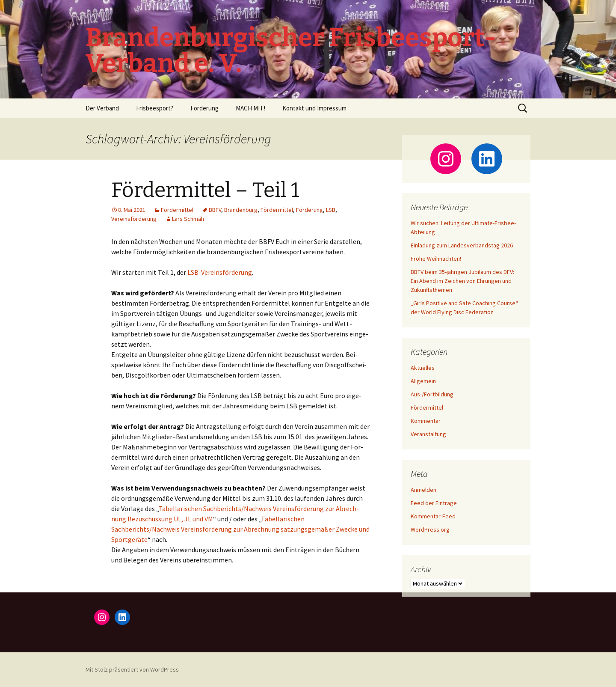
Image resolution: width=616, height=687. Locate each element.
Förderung (204, 108)
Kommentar (426, 421)
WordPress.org (430, 529)
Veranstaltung (428, 434)
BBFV (215, 210)
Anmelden (423, 490)
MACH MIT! (250, 108)
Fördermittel (177, 210)
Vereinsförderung (134, 219)
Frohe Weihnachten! (436, 259)
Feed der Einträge (434, 503)
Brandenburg (241, 210)
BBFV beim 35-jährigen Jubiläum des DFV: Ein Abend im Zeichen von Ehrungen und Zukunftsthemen (462, 281)
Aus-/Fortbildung (432, 394)
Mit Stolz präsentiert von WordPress (132, 669)
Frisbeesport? (155, 108)
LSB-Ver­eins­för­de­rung (220, 272)
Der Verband (102, 108)
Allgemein (423, 381)
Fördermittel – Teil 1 (205, 190)
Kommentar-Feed (433, 516)
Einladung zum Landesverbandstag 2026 (462, 245)
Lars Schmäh (188, 219)
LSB (331, 210)
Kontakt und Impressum (314, 108)
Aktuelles (423, 368)
